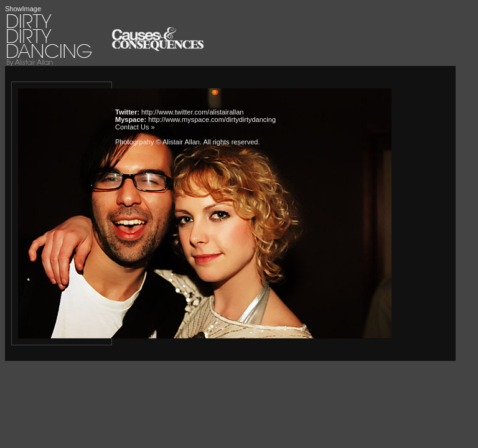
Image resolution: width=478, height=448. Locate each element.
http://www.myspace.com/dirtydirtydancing (212, 119)
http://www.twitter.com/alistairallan (192, 112)
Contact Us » (135, 127)
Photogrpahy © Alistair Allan (157, 142)
